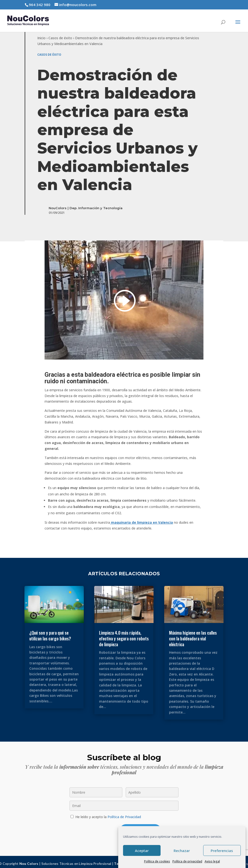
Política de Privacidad (124, 813)
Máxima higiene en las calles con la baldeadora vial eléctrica (193, 635)
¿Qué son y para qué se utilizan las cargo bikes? (50, 632)
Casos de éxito (60, 35)
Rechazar (182, 851)
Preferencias (222, 851)
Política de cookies (157, 861)
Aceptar (142, 851)
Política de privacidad (187, 861)
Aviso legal (212, 861)
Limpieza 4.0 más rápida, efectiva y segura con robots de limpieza (124, 635)
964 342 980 (40, 5)
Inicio (41, 35)
